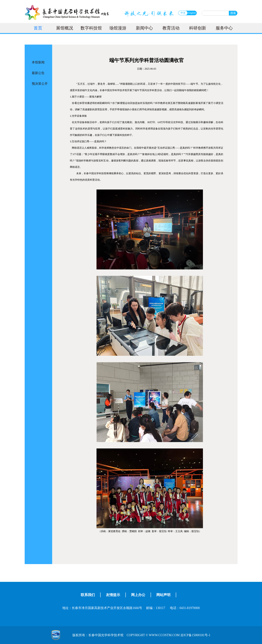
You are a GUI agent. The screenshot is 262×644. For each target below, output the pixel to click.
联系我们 (88, 595)
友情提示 (113, 595)
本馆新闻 (38, 62)
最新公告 (38, 73)
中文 (183, 13)
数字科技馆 (91, 28)
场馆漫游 (118, 28)
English (192, 13)
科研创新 (198, 28)
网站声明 (163, 595)
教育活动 (171, 28)
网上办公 (138, 595)
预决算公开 (40, 84)
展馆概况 (65, 28)
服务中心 (224, 28)
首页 (38, 28)
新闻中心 (144, 28)
